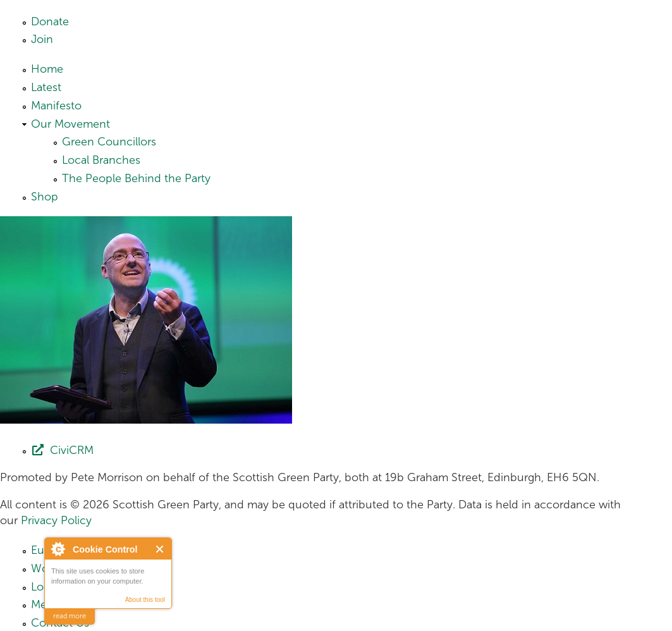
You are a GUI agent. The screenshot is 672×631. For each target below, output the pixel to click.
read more (70, 616)
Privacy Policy (56, 520)
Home (47, 69)
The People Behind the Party (136, 178)
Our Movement (70, 124)
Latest (46, 87)
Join (42, 39)
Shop (45, 197)
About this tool (145, 600)
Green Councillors (109, 142)
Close (160, 549)
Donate (50, 21)
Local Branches (101, 160)
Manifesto (56, 106)
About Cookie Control (58, 549)
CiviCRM (72, 450)
